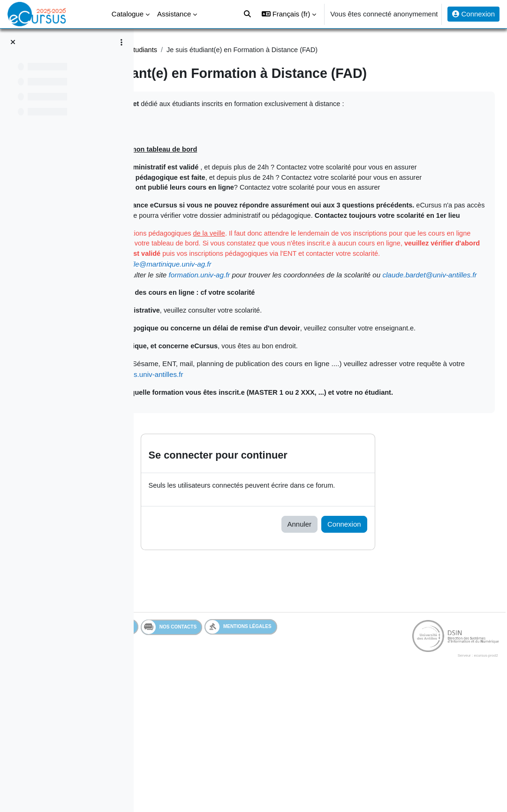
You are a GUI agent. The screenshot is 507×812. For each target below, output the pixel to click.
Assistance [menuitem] (174, 14)
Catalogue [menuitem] (128, 14)
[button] (289, 14)
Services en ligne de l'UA (199, 756)
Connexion (473, 14)
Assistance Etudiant (186, 50)
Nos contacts (278, 757)
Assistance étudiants (259, 50)
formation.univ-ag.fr (330, 371)
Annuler (355, 654)
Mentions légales (347, 756)
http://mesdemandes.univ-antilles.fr (394, 493)
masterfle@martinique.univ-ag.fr (292, 360)
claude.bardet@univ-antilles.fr (253, 381)
